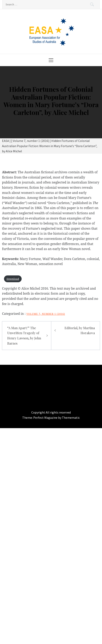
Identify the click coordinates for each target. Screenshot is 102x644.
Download (13, 279)
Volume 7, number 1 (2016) (46, 314)
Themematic (71, 418)
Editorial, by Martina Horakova (80, 330)
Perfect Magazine (46, 418)
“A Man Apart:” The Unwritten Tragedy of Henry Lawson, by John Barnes (24, 336)
